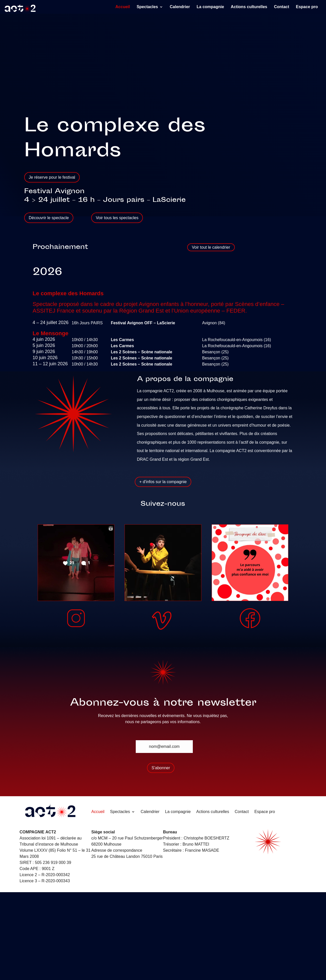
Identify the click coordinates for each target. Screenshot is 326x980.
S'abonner (161, 768)
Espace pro (307, 7)
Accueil (123, 7)
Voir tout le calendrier (211, 247)
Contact (282, 7)
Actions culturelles (249, 7)
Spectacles (147, 7)
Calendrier (180, 7)
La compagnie (210, 7)
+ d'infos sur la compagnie (163, 482)
